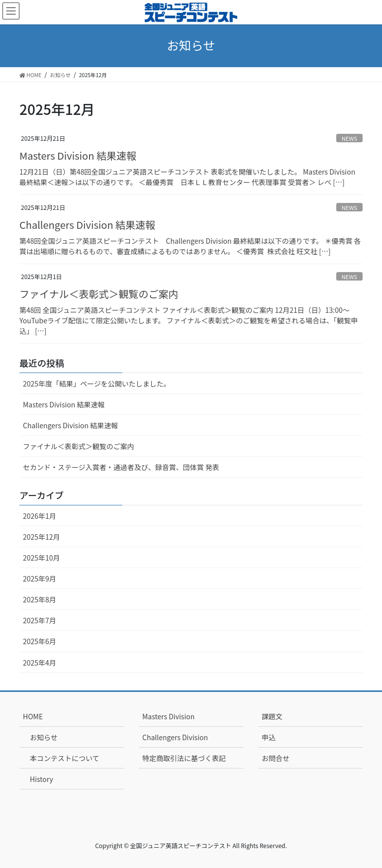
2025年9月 (40, 579)
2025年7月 (40, 620)
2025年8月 (40, 599)
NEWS (349, 138)
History (42, 779)
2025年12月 (42, 537)
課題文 (272, 716)
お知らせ (44, 737)
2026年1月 (40, 516)
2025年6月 (40, 641)
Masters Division (168, 716)
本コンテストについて (65, 758)
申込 (269, 737)
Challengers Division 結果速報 (87, 225)
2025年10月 (42, 558)
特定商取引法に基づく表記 (184, 758)
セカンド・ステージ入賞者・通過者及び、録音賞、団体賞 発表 (121, 467)
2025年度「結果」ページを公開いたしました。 (97, 384)
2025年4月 (40, 663)
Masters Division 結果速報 (78, 155)
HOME (33, 716)
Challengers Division (175, 737)
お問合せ (276, 758)
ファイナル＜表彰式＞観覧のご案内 (99, 294)
